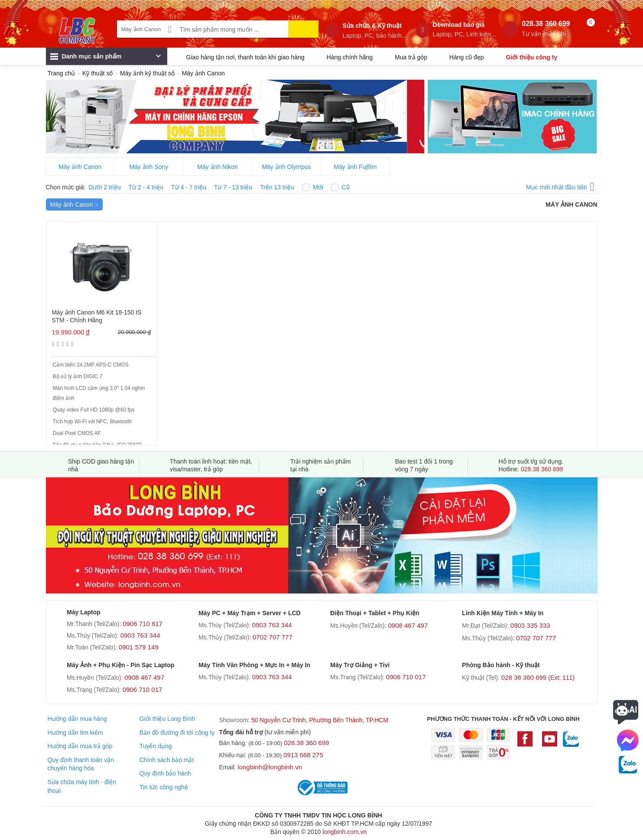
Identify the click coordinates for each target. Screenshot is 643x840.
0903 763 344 (140, 635)
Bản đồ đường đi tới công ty (177, 733)
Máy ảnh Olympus (286, 167)
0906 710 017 (143, 689)
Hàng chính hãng (349, 57)
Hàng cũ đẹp (467, 57)
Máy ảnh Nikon (218, 167)
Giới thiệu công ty (531, 57)
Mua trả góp (411, 57)
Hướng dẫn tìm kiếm (75, 733)
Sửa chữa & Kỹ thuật (374, 31)
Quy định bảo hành (165, 773)
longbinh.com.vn (344, 832)
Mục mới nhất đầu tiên (560, 186)
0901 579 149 (139, 647)
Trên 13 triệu (277, 187)
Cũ (346, 187)
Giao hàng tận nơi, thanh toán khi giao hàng (245, 57)
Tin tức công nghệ (164, 787)
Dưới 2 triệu (104, 187)
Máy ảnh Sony (149, 167)
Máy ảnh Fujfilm (355, 167)
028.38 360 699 (546, 29)
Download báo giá (464, 30)
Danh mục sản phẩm (106, 58)
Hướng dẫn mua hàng (77, 719)
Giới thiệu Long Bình (167, 719)
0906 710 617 (143, 624)
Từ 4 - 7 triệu (189, 187)
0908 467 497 (408, 625)
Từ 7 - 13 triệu (233, 187)
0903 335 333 (530, 625)
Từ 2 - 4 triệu (146, 187)
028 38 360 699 (538, 677)
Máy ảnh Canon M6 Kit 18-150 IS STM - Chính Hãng (96, 316)
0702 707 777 (273, 637)
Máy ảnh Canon (80, 167)
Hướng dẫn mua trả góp (80, 746)
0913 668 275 (303, 755)
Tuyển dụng (156, 746)
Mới (318, 187)
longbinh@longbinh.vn (270, 767)
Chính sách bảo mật (167, 760)
